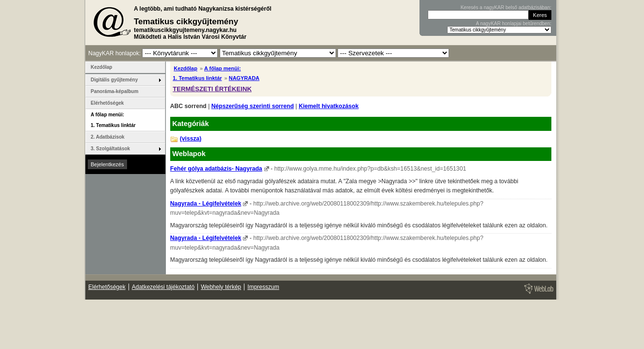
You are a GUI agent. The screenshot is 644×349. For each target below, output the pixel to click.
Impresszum (263, 287)
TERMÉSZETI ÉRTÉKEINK (212, 89)
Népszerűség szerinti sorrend (253, 106)
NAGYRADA (244, 78)
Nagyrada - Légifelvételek (206, 204)
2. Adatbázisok (108, 137)
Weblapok (189, 154)
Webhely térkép (221, 287)
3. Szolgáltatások (110, 149)
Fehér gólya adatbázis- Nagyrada (216, 169)
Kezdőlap (185, 68)
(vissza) (191, 139)
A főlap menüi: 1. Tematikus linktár (113, 120)
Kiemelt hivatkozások (329, 106)
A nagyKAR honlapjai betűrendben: (514, 24)
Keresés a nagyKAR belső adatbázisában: (506, 8)
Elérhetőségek (107, 103)
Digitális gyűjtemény (114, 80)
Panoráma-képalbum (114, 91)
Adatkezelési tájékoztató (163, 287)
